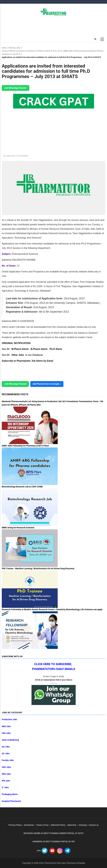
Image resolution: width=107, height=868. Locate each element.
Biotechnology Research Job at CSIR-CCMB (22, 487)
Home (4, 48)
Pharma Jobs (15, 48)
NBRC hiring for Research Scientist (18, 528)
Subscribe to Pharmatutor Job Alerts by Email (27, 361)
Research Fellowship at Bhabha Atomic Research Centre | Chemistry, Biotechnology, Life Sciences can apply (52, 609)
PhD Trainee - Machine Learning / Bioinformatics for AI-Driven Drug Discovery (38, 569)
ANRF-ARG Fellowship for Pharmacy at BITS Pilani (25, 446)
